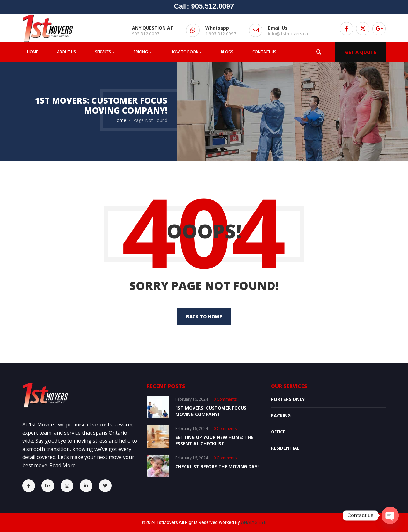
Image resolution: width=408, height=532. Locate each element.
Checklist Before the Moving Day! (217, 466)
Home (120, 120)
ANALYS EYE (254, 522)
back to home (204, 317)
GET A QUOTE (361, 52)
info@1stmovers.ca (288, 34)
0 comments (225, 399)
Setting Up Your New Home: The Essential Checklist (214, 440)
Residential (285, 448)
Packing (281, 415)
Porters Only (288, 399)
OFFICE (278, 432)
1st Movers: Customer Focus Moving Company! (211, 411)
